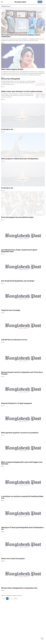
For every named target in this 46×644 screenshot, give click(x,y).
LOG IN (40, 2)
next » (16, 599)
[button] (2, 2)
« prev (4, 599)
